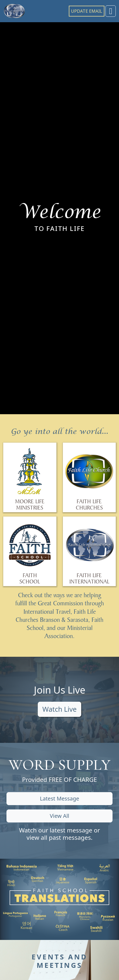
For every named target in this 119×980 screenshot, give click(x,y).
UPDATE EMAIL (87, 11)
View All (59, 816)
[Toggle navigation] (111, 11)
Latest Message (60, 798)
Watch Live (59, 709)
